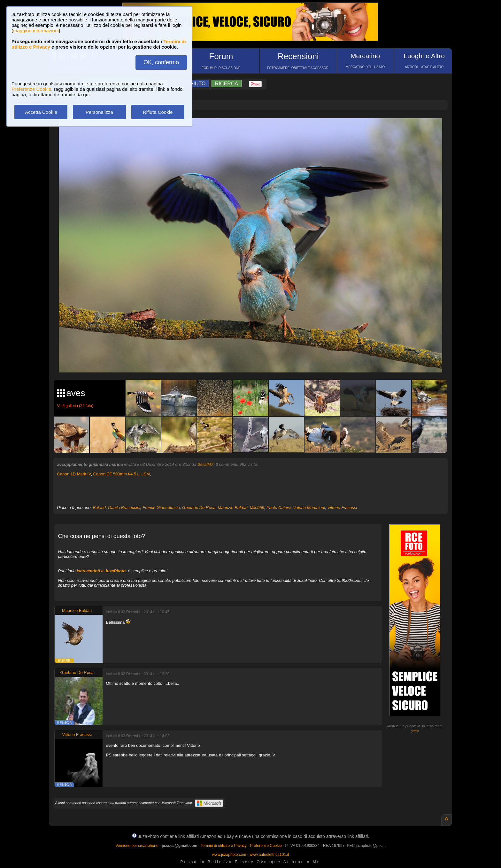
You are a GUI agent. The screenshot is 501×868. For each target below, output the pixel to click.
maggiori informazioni (36, 31)
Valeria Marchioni (309, 508)
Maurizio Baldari (233, 508)
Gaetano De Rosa (199, 508)
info (415, 731)
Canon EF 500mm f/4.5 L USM (122, 474)
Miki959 (257, 508)
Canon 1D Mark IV (74, 474)
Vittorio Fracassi (342, 508)
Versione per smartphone (137, 846)
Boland (99, 508)
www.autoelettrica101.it (269, 855)
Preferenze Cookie (31, 89)
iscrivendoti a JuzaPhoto (101, 571)
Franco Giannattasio (161, 508)
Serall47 (205, 464)
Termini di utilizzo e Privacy (224, 846)
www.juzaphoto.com (229, 855)
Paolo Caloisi (279, 508)
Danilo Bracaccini (124, 508)
